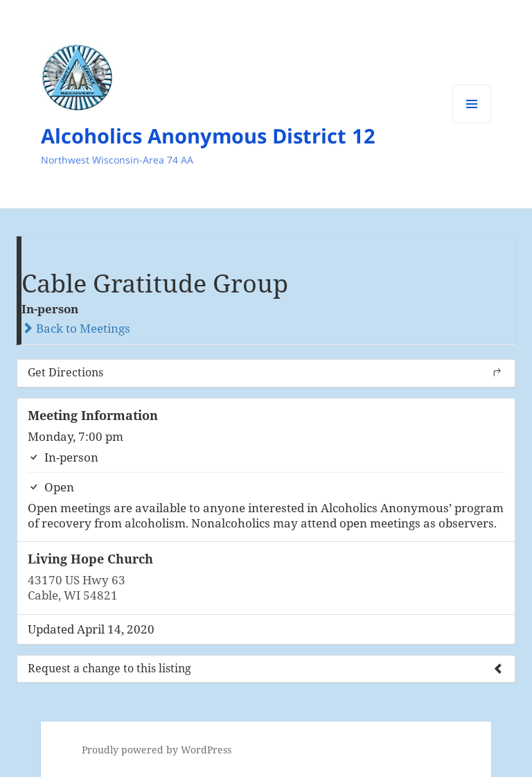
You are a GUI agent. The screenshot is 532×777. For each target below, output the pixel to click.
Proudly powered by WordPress (157, 750)
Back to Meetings (76, 328)
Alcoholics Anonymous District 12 (208, 136)
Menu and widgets (472, 123)
